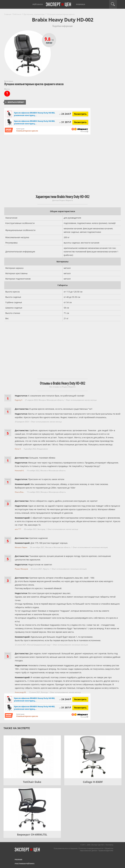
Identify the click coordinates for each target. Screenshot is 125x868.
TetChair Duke (32, 782)
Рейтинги (38, 4)
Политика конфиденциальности (91, 848)
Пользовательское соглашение (66, 848)
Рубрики (81, 4)
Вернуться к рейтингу (15, 102)
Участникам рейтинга (25, 864)
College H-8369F (93, 782)
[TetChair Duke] (32, 757)
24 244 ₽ (65, 114)
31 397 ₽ (65, 122)
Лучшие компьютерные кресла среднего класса (34, 84)
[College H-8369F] (93, 757)
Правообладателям (106, 850)
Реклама (19, 859)
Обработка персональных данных (97, 849)
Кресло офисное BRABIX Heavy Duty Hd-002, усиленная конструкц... (35, 114)
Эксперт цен (59, 5)
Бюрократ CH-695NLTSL (32, 835)
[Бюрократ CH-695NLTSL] (32, 809)
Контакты (110, 845)
